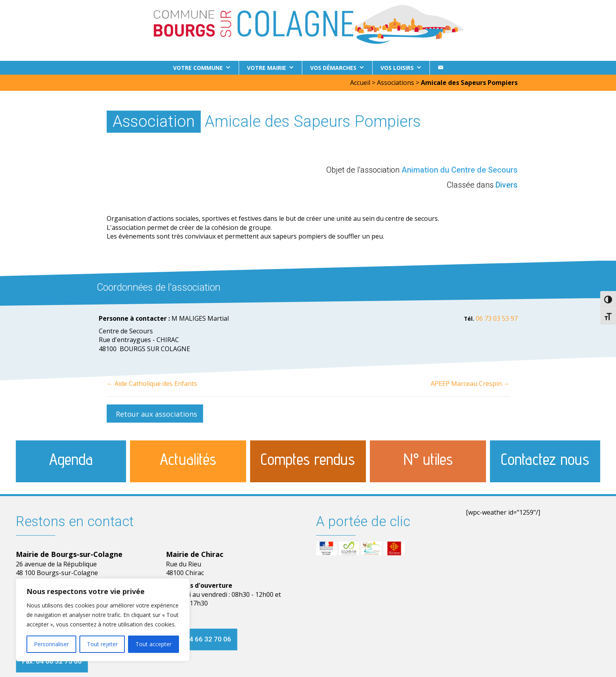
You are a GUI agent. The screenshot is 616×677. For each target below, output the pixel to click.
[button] (155, 414)
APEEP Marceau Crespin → (470, 384)
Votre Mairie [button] (267, 68)
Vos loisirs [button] (397, 68)
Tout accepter (154, 644)
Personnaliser (51, 644)
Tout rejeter (102, 644)
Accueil (360, 83)
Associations (396, 83)
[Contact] (441, 68)
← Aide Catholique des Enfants (152, 384)
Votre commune (198, 68)
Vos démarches (333, 68)
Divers (507, 185)
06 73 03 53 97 (497, 318)
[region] (103, 620)
